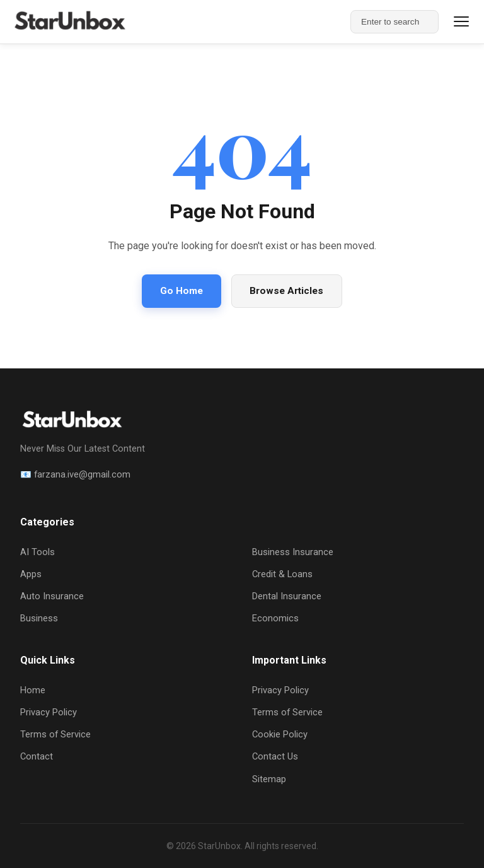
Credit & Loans (282, 574)
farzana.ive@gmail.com (82, 474)
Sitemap (269, 779)
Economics (275, 618)
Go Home (181, 291)
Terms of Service (55, 734)
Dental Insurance (287, 596)
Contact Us (275, 756)
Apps (31, 574)
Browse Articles (286, 291)
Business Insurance (293, 552)
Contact (37, 756)
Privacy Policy (49, 712)
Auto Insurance (52, 596)
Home (33, 690)
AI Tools (37, 552)
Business (39, 618)
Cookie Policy (280, 734)
